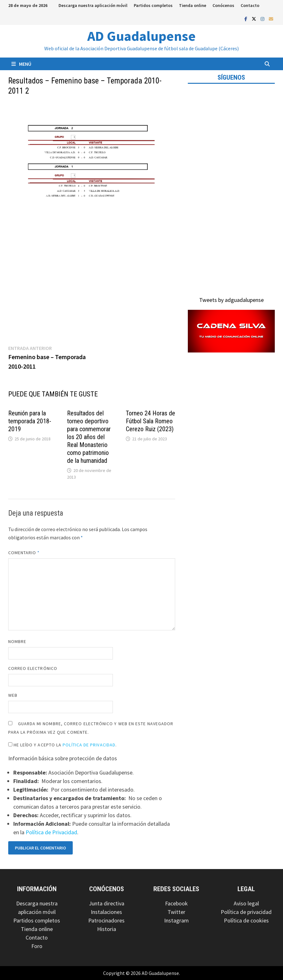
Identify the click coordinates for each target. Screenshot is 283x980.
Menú (21, 64)
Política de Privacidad (89, 745)
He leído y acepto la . (63, 745)
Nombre (17, 641)
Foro (37, 946)
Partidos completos (153, 5)
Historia (107, 929)
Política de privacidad (246, 912)
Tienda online (193, 5)
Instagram (176, 920)
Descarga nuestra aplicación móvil (93, 5)
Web (13, 695)
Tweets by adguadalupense (231, 300)
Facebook (176, 903)
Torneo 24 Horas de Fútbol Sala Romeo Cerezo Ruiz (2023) (151, 421)
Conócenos (223, 5)
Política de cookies (246, 920)
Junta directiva (107, 903)
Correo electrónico (33, 668)
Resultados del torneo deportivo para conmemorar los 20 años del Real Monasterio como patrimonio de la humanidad (89, 437)
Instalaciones (106, 912)
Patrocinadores (106, 920)
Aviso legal (246, 903)
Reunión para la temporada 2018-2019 (30, 421)
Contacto (250, 5)
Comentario (24, 553)
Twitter (176, 912)
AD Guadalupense (141, 36)
